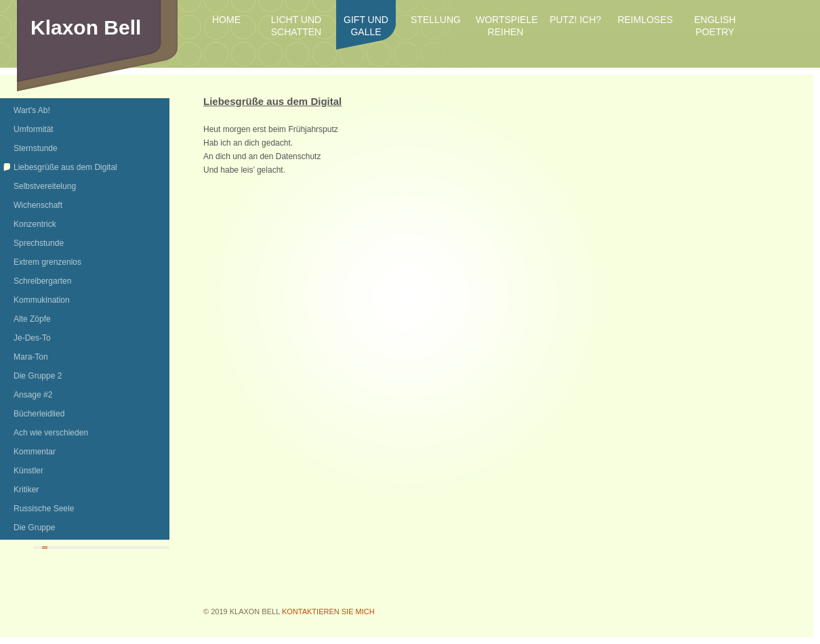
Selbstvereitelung (45, 186)
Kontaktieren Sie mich (328, 611)
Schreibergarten (42, 281)
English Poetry (715, 26)
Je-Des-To (32, 338)
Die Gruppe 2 (38, 376)
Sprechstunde (39, 243)
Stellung (436, 20)
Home (226, 20)
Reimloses (645, 20)
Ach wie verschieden (51, 433)
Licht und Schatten (296, 26)
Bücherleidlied (39, 414)
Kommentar (35, 452)
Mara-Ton (31, 357)
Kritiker (26, 490)
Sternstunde (36, 148)
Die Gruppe (34, 528)
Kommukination (42, 300)
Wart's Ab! (32, 110)
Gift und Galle (366, 26)
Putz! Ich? (575, 20)
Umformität (34, 129)
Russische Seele (44, 509)
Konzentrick (35, 224)
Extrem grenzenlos (47, 262)
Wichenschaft (38, 205)
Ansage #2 (33, 395)
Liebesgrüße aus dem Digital (65, 167)
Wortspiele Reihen (506, 26)
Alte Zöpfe (32, 319)
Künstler (28, 471)
